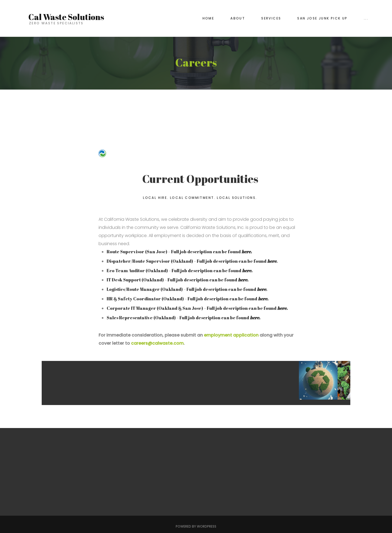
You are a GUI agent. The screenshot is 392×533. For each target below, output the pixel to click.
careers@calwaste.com (157, 343)
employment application (232, 335)
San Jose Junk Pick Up (322, 18)
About (238, 18)
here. (247, 252)
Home (208, 18)
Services (271, 18)
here (263, 299)
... (366, 18)
